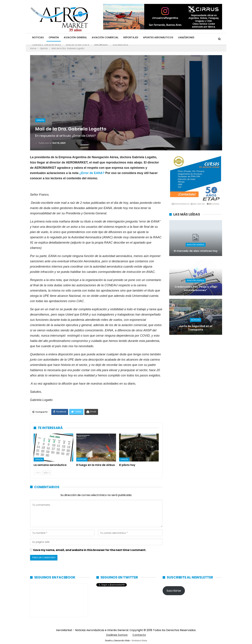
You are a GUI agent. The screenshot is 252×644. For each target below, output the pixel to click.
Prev (38, 473)
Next (47, 473)
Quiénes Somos (117, 635)
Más (202, 37)
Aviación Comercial (105, 37)
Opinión (54, 37)
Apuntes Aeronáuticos (158, 37)
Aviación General (75, 37)
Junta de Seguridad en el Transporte (196, 328)
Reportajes (131, 37)
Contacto (139, 635)
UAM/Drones (186, 37)
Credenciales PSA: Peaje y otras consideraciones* (196, 289)
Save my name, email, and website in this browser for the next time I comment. (90, 550)
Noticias (38, 37)
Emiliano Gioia (139, 641)
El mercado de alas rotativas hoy (196, 251)
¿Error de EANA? (92, 173)
